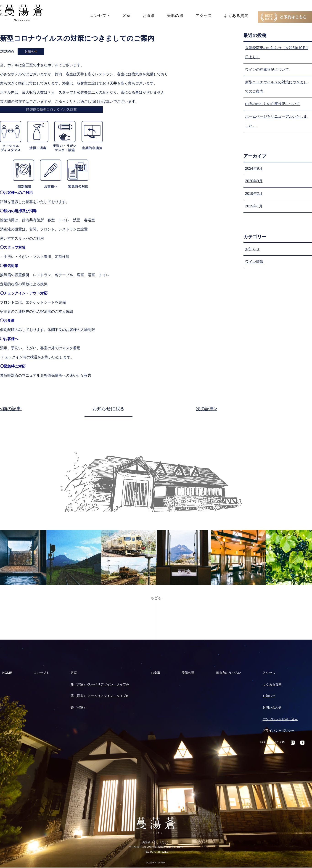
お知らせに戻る (108, 409)
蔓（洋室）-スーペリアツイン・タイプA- (100, 684)
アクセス (204, 16)
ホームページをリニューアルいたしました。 (276, 121)
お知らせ (252, 249)
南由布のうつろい (228, 673)
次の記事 (205, 409)
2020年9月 (254, 181)
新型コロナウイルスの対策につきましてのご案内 (276, 87)
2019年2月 (254, 194)
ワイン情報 (254, 262)
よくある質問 (236, 16)
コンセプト (100, 16)
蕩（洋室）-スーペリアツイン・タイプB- (100, 696)
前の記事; (13, 409)
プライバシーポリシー (278, 730)
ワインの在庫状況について (267, 70)
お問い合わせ (272, 707)
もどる (156, 598)
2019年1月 (254, 206)
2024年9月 (254, 168)
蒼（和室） (79, 707)
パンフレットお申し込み (280, 719)
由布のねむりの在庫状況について (272, 104)
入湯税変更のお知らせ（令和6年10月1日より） (277, 52)
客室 (127, 16)
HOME (7, 673)
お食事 (149, 16)
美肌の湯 (175, 16)
